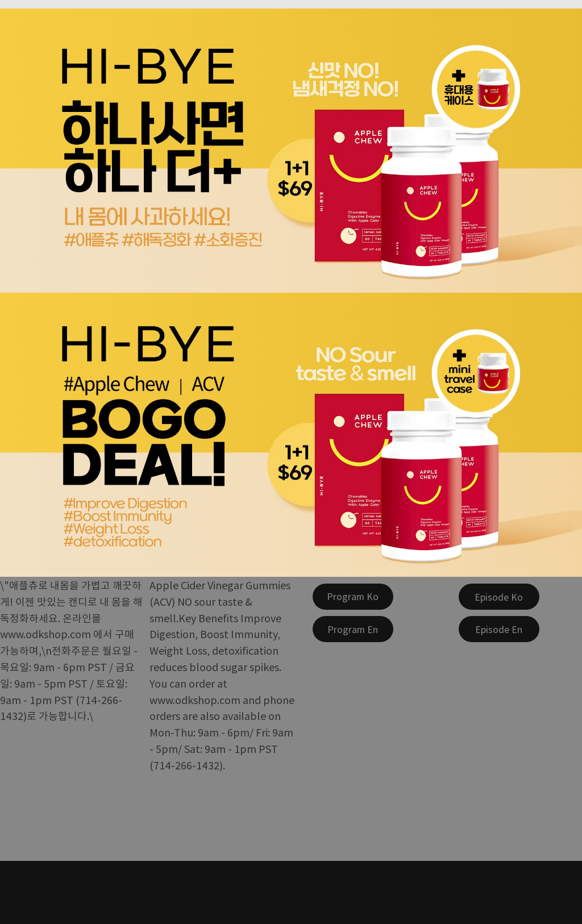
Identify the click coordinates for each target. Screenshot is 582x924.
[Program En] (353, 629)
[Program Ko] (353, 597)
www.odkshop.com (45, 634)
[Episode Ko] (499, 597)
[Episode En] (499, 629)
